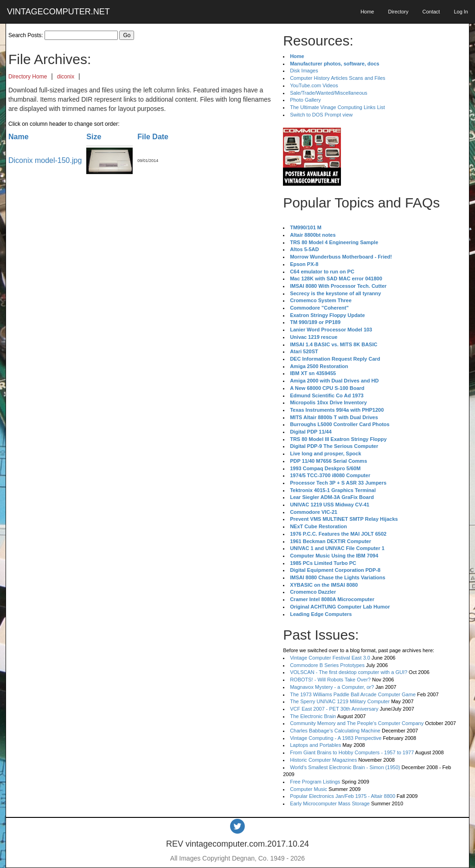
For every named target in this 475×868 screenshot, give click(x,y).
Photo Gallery (305, 100)
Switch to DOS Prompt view (321, 115)
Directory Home (28, 77)
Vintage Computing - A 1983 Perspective (336, 738)
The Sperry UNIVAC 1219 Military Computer (340, 701)
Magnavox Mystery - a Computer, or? (332, 687)
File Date (153, 137)
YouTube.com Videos (314, 85)
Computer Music (308, 789)
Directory (398, 12)
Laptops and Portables (315, 745)
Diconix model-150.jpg (45, 160)
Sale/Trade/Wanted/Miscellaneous (329, 93)
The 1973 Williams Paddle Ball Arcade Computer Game (353, 694)
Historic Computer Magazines (323, 760)
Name (19, 137)
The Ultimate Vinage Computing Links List (337, 107)
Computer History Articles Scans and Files (337, 78)
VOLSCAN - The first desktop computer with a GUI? (349, 672)
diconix (66, 77)
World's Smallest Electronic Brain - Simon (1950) (345, 767)
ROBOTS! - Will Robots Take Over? (330, 680)
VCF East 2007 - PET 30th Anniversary (334, 709)
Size (94, 137)
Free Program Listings (315, 782)
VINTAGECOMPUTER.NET (58, 12)
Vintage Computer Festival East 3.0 (330, 658)
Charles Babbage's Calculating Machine (335, 731)
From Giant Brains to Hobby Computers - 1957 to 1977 (352, 752)
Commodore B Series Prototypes (327, 665)
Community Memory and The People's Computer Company (357, 723)
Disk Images (304, 71)
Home (367, 12)
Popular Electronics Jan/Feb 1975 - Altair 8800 (343, 796)
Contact (431, 12)
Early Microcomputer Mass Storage (330, 803)
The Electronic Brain (313, 716)
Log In (461, 12)
